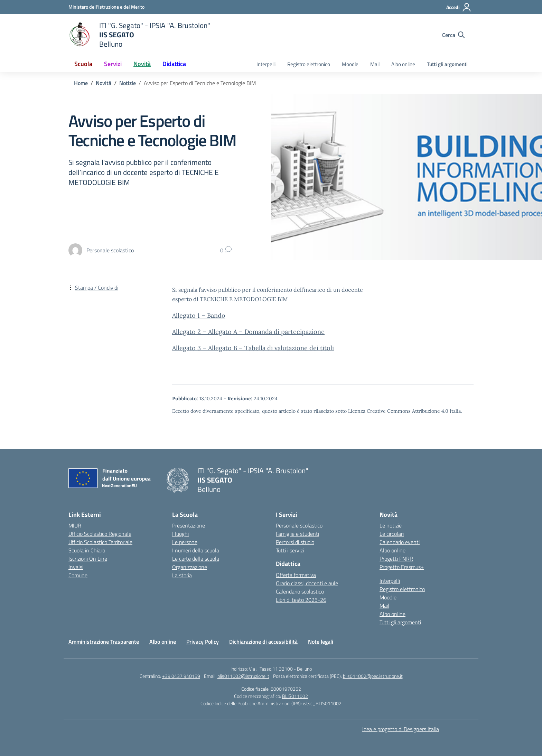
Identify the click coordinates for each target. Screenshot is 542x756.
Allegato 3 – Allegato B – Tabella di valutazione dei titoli (253, 348)
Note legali (321, 642)
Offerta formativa (296, 575)
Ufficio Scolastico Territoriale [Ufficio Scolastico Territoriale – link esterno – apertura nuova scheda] (100, 542)
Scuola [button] (83, 64)
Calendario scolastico (300, 591)
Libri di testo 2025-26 (301, 600)
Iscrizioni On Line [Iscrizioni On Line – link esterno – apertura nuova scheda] (88, 559)
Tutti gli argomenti (447, 64)
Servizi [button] (113, 64)
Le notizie (391, 525)
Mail (375, 64)
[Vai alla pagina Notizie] (128, 83)
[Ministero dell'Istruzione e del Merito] (106, 7)
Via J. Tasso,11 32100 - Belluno (280, 669)
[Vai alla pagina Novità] (104, 83)
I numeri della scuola (196, 550)
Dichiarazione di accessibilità (263, 642)
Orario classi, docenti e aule (307, 583)
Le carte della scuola (196, 559)
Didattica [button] (174, 64)
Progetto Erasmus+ (402, 567)
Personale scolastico (299, 525)
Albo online (403, 64)
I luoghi (180, 534)
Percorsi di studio (295, 542)
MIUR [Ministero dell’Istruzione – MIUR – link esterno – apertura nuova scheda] (75, 525)
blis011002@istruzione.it (243, 676)
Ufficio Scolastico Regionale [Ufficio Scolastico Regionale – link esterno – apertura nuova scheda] (100, 534)
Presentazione (189, 525)
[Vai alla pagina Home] (81, 83)
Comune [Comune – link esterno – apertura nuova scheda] (78, 575)
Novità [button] (142, 64)
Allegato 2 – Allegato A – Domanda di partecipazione (248, 332)
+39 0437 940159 (181, 676)
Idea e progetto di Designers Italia (401, 729)
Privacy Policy (203, 642)
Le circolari (392, 534)
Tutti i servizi (290, 550)
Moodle (350, 64)
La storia (182, 575)
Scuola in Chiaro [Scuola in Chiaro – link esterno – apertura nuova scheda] (87, 550)
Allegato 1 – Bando (199, 315)
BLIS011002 (295, 696)
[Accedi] (459, 7)
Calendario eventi (400, 542)
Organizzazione (190, 567)
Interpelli (266, 64)
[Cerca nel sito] (453, 35)
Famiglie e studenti (297, 534)
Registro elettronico (309, 64)
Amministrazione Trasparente (104, 642)
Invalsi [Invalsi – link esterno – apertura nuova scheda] (76, 567)
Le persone (185, 542)
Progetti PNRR (396, 559)
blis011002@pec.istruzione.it (373, 676)
